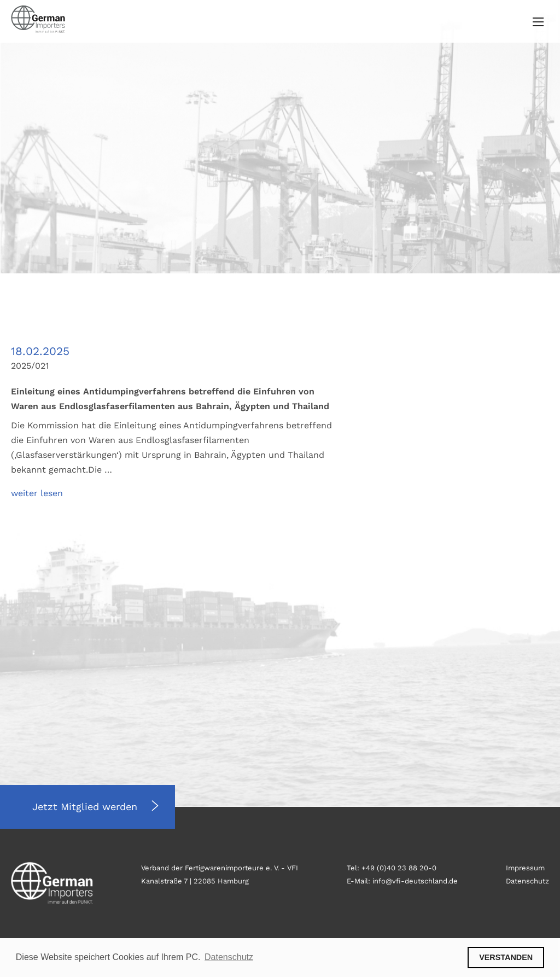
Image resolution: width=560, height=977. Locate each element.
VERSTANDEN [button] (506, 957)
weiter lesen (37, 493)
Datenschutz (527, 881)
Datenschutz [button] (229, 957)
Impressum (525, 868)
